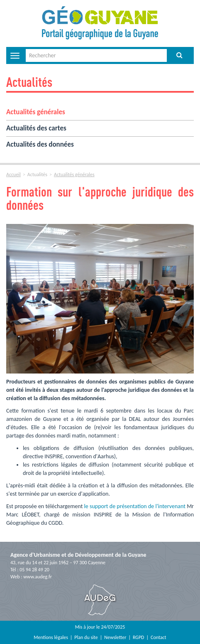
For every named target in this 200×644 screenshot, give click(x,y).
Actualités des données (40, 144)
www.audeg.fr (38, 577)
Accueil (13, 175)
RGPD (139, 637)
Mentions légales (51, 637)
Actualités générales (36, 112)
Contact (159, 637)
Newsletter (115, 637)
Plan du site (86, 637)
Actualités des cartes (36, 128)
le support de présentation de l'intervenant (135, 506)
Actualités (29, 82)
